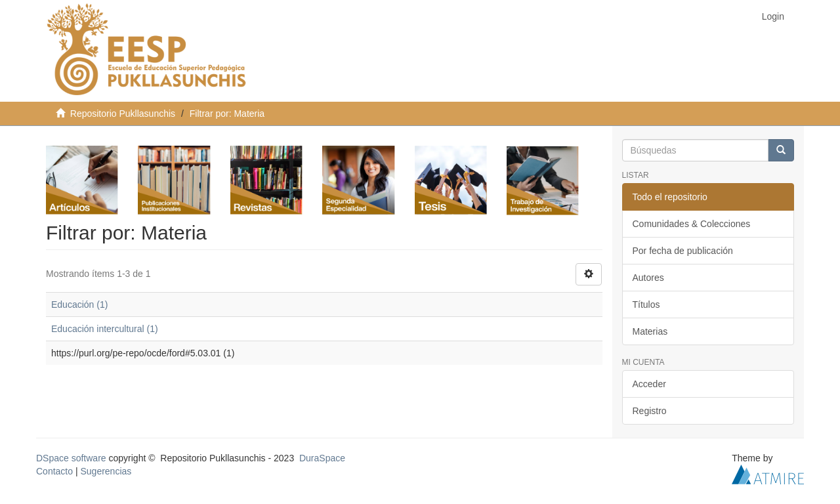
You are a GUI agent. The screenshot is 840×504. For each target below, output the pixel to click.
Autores (648, 278)
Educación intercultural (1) (105, 329)
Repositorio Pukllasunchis (123, 114)
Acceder (649, 384)
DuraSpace (322, 458)
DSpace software (71, 458)
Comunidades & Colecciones (692, 224)
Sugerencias (106, 471)
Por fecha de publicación (683, 251)
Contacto (54, 471)
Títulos (646, 304)
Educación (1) (79, 304)
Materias (650, 331)
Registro (650, 411)
